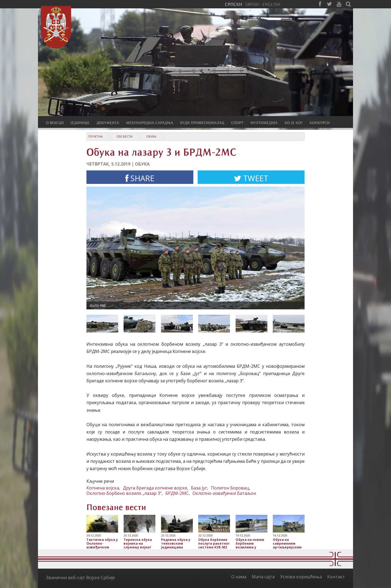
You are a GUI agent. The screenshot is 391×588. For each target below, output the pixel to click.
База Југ (199, 488)
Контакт (336, 577)
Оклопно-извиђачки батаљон (224, 493)
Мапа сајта (263, 577)
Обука (151, 136)
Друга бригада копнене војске (155, 488)
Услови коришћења (301, 577)
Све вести (124, 136)
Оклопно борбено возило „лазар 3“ (124, 493)
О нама (239, 577)
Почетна (95, 136)
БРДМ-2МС (177, 493)
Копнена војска (103, 488)
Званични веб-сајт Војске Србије (81, 577)
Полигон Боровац (230, 488)
